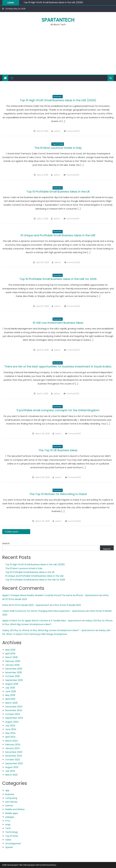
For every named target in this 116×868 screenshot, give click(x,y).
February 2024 (13, 745)
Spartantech (58, 20)
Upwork (9, 847)
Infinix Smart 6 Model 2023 (67, 605)
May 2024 (10, 733)
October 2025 (13, 676)
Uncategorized (13, 843)
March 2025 (11, 703)
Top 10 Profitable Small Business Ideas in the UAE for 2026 (58, 279)
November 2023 (14, 756)
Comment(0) (73, 131)
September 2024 (14, 718)
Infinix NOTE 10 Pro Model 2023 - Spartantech (26, 605)
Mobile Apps (12, 813)
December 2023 (14, 752)
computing (11, 798)
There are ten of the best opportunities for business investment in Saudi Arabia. (58, 366)
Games (9, 806)
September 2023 (14, 763)
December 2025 (14, 669)
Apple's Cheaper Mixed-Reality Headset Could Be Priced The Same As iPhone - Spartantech (50, 595)
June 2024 (11, 729)
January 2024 (12, 748)
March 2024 (12, 741)
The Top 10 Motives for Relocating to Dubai (58, 494)
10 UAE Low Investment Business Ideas (58, 323)
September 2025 (14, 680)
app (7, 790)
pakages (10, 817)
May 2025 (10, 695)
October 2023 (13, 760)
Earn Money (11, 802)
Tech (8, 828)
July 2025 (10, 688)
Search (6, 543)
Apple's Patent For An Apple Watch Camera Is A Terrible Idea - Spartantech (42, 621)
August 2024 (12, 722)
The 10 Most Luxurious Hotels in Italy (58, 148)
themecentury (49, 865)
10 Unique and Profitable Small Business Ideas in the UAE (58, 235)
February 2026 (13, 661)
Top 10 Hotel (58, 144)
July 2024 (10, 726)
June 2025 (11, 691)
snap (8, 825)
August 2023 (12, 767)
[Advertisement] (58, 52)
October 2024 (13, 714)
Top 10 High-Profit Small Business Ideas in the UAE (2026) (53, 2)
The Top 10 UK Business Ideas (58, 450)
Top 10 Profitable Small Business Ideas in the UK (58, 192)
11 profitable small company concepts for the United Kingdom (58, 410)
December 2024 (14, 707)
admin (57, 131)
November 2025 (14, 672)
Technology (12, 832)
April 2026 (10, 654)
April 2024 (10, 737)
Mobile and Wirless (15, 809)
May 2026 (10, 650)
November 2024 (14, 710)
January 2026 (12, 665)
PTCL (8, 821)
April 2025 (10, 699)
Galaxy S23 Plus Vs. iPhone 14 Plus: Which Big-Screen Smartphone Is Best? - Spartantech (49, 630)
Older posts (12, 532)
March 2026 (11, 657)
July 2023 (10, 771)
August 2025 (12, 684)
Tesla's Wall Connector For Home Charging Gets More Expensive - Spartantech (44, 611)
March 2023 (11, 775)
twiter (8, 840)
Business (58, 96)
